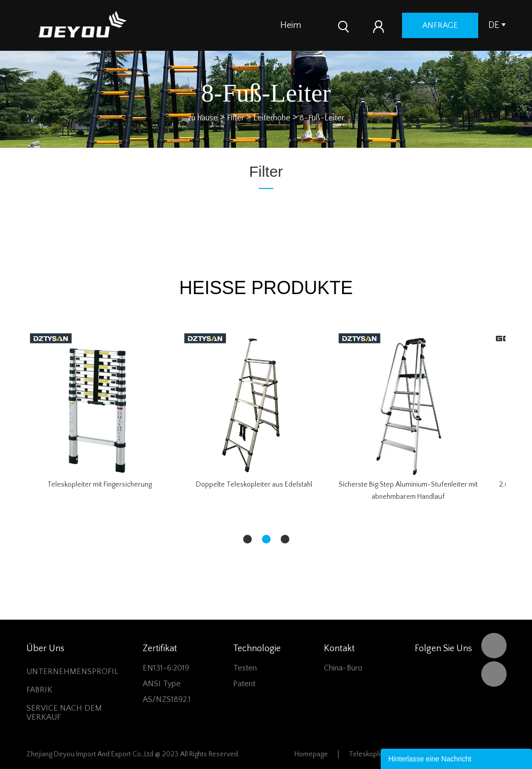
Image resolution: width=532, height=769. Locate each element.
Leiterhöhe (272, 117)
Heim (291, 25)
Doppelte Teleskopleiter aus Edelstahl (254, 485)
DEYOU (494, 646)
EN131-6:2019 (166, 668)
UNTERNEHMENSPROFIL (72, 671)
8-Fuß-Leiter (322, 117)
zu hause (203, 117)
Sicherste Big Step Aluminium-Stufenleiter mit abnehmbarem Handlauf (408, 491)
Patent (244, 684)
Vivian (494, 674)
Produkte (332, 25)
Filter (236, 117)
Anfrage (467, 25)
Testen (245, 668)
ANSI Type (162, 684)
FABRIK (39, 690)
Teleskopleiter (371, 754)
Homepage (311, 754)
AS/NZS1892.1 (167, 699)
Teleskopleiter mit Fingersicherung (99, 485)
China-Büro (343, 668)
